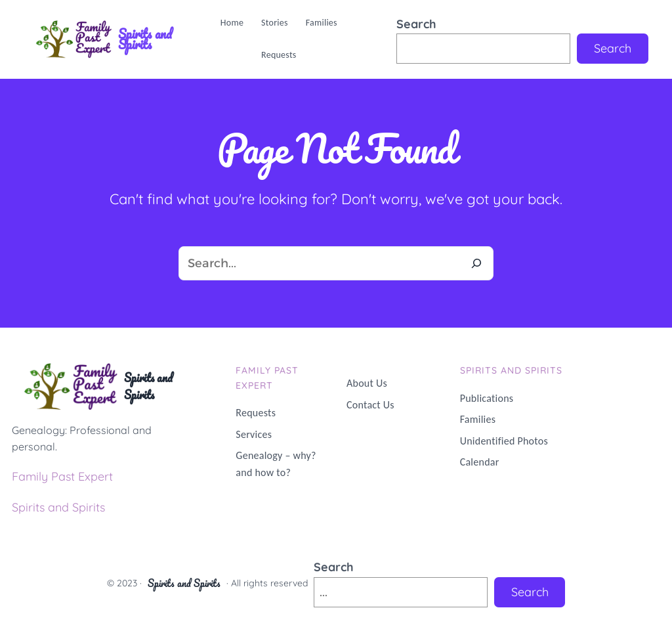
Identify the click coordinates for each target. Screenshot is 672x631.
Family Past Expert (62, 476)
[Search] (476, 263)
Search (416, 24)
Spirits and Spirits (145, 39)
